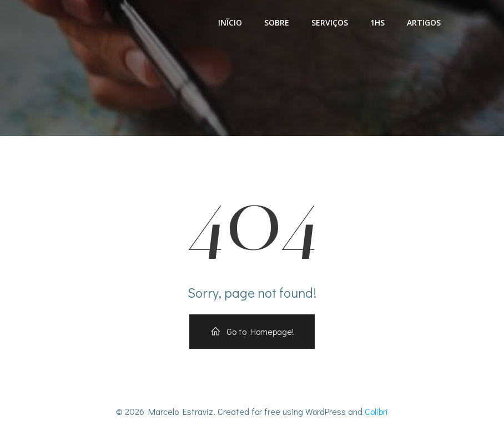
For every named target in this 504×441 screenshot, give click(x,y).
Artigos (424, 22)
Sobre (277, 22)
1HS (377, 22)
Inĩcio (230, 22)
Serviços (330, 22)
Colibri (376, 411)
